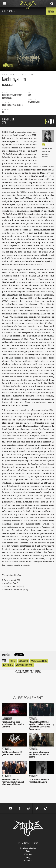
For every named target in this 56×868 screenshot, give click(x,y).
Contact (28, 860)
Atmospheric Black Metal (24, 665)
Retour (51, 11)
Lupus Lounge (24, 661)
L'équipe (28, 854)
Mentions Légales (28, 848)
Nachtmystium (8, 665)
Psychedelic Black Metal (39, 661)
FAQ (28, 857)
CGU (28, 851)
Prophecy (13, 661)
